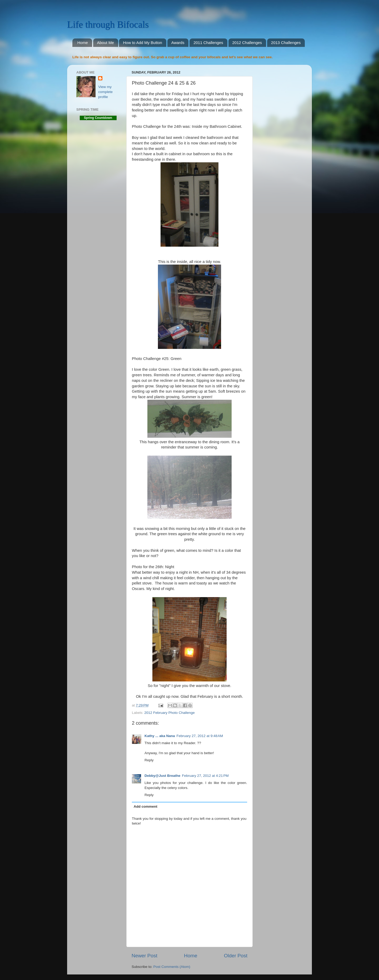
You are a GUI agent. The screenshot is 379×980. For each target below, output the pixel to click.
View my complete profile (105, 92)
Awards (178, 43)
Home (83, 43)
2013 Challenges (286, 43)
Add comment (146, 806)
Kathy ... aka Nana (160, 736)
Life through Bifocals (108, 25)
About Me (106, 43)
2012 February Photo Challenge (169, 713)
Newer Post (144, 956)
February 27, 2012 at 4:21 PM (205, 776)
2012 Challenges (247, 43)
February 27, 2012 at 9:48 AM (200, 736)
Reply (149, 760)
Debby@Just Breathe (162, 776)
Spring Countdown (98, 118)
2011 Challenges (208, 43)
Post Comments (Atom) (172, 967)
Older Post (236, 956)
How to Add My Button (142, 43)
